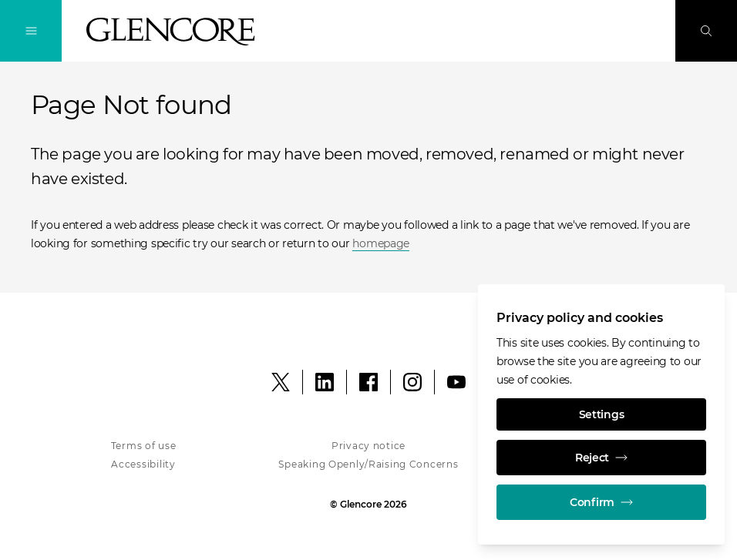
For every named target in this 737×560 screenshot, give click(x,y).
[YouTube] (456, 382)
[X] (281, 382)
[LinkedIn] (325, 382)
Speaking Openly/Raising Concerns (368, 464)
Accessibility (143, 464)
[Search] (706, 31)
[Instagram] (412, 382)
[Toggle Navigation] (31, 31)
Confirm (601, 502)
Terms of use (144, 446)
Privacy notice (368, 446)
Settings (602, 414)
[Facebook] (368, 382)
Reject (601, 458)
